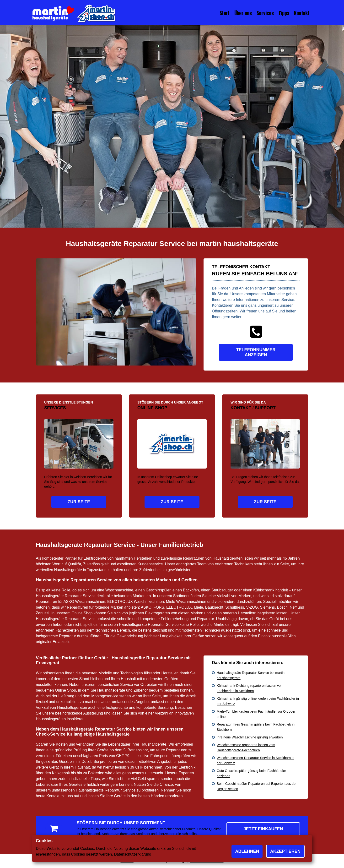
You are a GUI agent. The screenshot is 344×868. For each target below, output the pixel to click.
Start (225, 13)
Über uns (243, 13)
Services (265, 13)
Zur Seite (79, 502)
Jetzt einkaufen (263, 829)
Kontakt (302, 13)
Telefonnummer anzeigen (256, 352)
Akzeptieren (285, 851)
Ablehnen (247, 851)
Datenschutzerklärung (133, 854)
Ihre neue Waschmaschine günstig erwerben (250, 737)
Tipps (284, 13)
